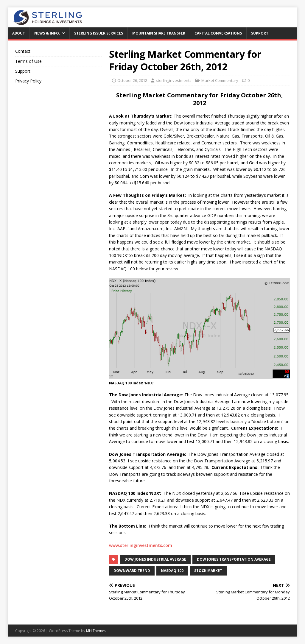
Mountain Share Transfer (159, 33)
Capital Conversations (218, 33)
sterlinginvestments (174, 80)
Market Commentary (220, 80)
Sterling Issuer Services (99, 33)
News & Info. (47, 33)
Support (260, 33)
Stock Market (208, 571)
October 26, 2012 (132, 80)
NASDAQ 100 (172, 571)
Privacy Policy (28, 81)
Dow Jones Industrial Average (155, 559)
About (19, 33)
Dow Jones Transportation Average (234, 559)
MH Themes (96, 631)
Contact (23, 51)
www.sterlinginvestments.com (141, 545)
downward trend (132, 571)
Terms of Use (28, 61)
